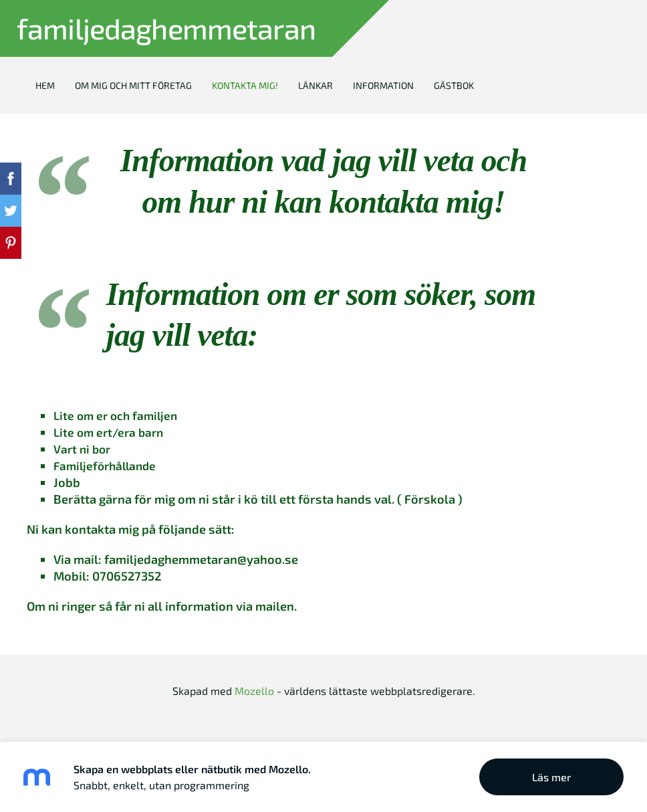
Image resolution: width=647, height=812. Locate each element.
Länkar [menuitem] (315, 85)
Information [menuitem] (383, 85)
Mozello (254, 691)
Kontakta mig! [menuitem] (245, 85)
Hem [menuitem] (45, 85)
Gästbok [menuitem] (454, 85)
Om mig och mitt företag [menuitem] (133, 85)
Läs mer (552, 777)
